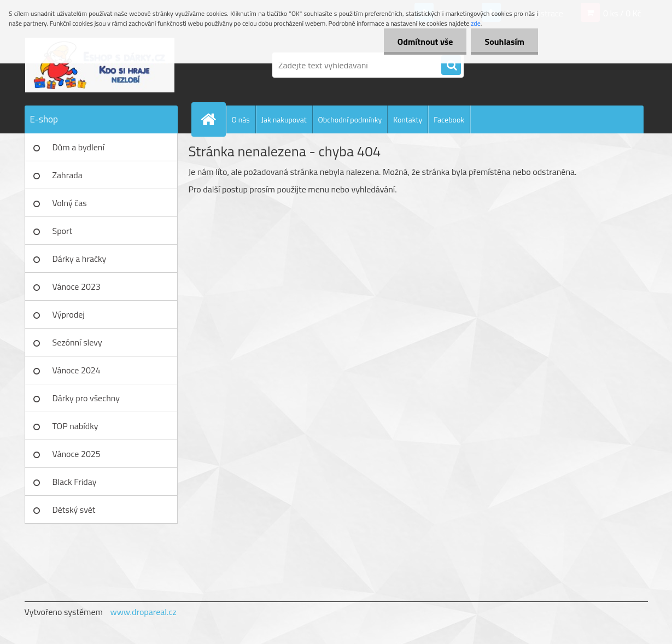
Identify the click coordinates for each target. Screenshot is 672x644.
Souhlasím (504, 42)
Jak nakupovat (284, 119)
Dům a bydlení (78, 147)
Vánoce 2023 (77, 286)
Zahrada (68, 175)
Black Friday (75, 482)
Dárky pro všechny (86, 398)
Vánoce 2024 (77, 370)
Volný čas (70, 203)
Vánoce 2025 (77, 454)
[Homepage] (213, 119)
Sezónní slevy (77, 342)
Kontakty (408, 119)
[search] (451, 66)
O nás (241, 119)
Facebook (449, 119)
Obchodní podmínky (350, 119)
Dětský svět (74, 510)
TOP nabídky (75, 426)
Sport (63, 231)
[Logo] (100, 65)
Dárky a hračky (80, 259)
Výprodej (69, 314)
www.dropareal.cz (143, 612)
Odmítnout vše (425, 42)
